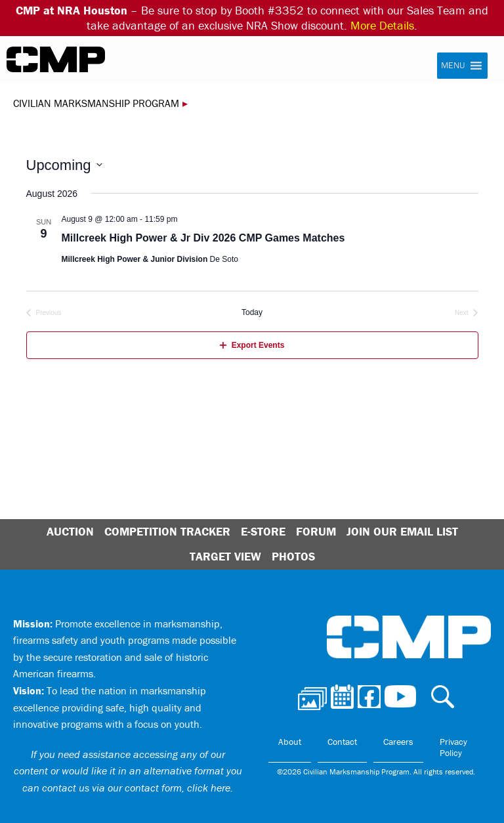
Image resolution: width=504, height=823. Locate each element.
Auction (70, 531)
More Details (382, 25)
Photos (293, 556)
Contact (342, 742)
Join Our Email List (402, 531)
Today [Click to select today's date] (252, 312)
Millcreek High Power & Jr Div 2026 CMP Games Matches (203, 238)
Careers (398, 742)
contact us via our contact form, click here (136, 788)
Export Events (252, 345)
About (290, 742)
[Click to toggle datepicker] (64, 165)
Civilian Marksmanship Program (56, 60)
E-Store (263, 531)
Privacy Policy (453, 748)
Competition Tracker (167, 531)
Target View (225, 556)
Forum (316, 531)
